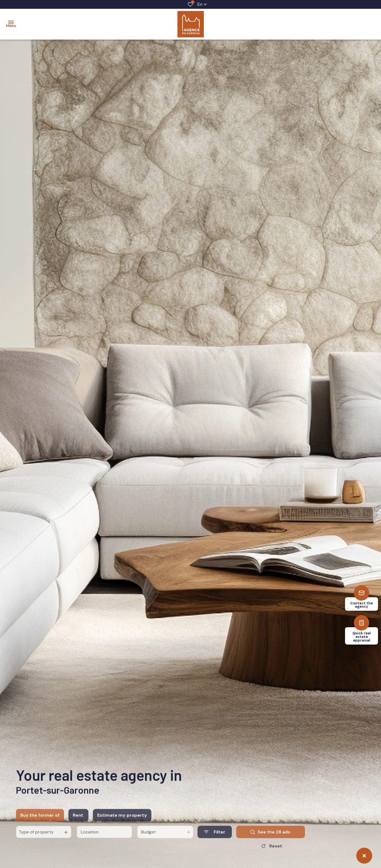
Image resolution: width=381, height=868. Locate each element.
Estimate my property (122, 828)
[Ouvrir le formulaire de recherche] (215, 845)
